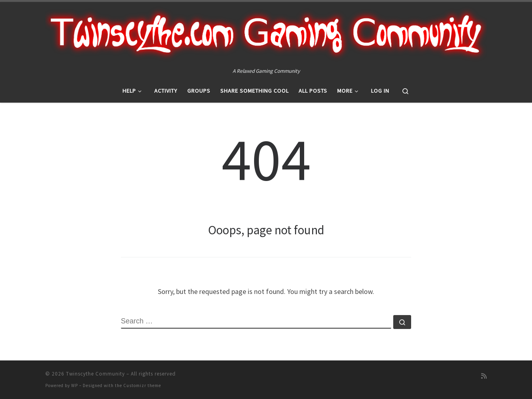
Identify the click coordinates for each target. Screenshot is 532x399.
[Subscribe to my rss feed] (484, 376)
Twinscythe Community (95, 374)
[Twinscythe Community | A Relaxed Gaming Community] (266, 34)
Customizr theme (142, 385)
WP (75, 385)
